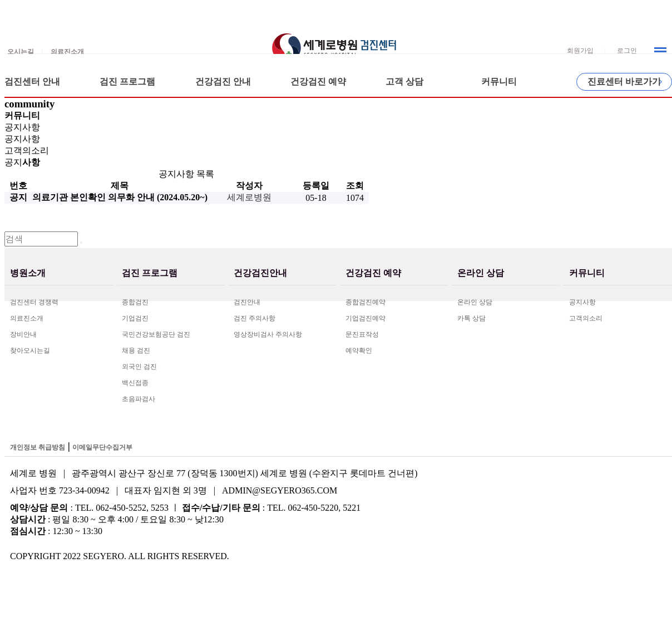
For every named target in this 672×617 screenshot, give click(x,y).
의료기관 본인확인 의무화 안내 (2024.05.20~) (120, 197)
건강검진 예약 (318, 82)
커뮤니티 (499, 82)
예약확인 (359, 351)
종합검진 (135, 302)
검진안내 (247, 302)
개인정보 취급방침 (38, 447)
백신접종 (135, 383)
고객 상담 (404, 82)
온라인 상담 (475, 302)
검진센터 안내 (32, 82)
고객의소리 (586, 318)
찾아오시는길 (30, 351)
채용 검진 (136, 351)
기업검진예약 (365, 318)
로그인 (627, 51)
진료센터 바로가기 (624, 82)
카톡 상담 (471, 318)
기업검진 (135, 318)
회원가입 (580, 51)
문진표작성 (362, 334)
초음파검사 (139, 399)
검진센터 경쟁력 (34, 302)
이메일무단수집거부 (102, 447)
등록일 (316, 186)
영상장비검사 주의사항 (268, 334)
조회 (355, 186)
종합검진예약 (365, 302)
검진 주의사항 (255, 318)
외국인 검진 (139, 367)
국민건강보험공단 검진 (156, 334)
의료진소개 (27, 318)
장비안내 (23, 334)
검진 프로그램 (127, 82)
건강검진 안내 (223, 82)
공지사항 (582, 302)
